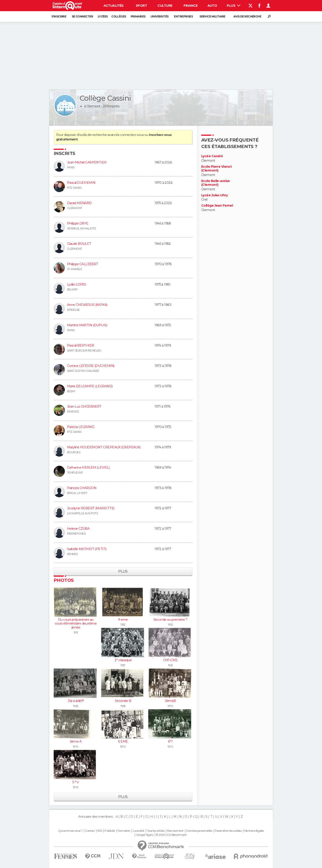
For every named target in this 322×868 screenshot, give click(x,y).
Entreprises (183, 16)
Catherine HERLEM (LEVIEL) (88, 468)
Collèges (119, 16)
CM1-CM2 (170, 660)
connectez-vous (132, 135)
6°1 (170, 741)
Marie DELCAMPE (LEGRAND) (90, 386)
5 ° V (76, 782)
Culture (165, 6)
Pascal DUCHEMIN (81, 183)
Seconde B (123, 701)
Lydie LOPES (77, 284)
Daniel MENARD (79, 203)
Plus (234, 6)
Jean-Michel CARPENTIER (87, 162)
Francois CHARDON (82, 488)
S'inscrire (59, 16)
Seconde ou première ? (170, 620)
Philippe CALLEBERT (83, 264)
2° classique (123, 660)
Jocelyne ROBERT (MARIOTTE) (91, 508)
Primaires (138, 16)
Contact (90, 831)
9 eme (123, 620)
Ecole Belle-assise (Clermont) (216, 183)
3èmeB (170, 701)
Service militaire (212, 16)
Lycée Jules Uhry (214, 195)
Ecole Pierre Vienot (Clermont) (216, 169)
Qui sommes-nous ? (70, 831)
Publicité (110, 831)
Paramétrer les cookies (228, 831)
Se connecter (82, 16)
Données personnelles (199, 831)
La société (139, 831)
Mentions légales (254, 831)
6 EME (123, 741)
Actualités (114, 6)
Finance (191, 6)
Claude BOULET (79, 244)
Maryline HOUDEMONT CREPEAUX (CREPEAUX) (104, 447)
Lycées (103, 16)
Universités (160, 16)
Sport (141, 6)
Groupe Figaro (145, 835)
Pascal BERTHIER (81, 345)
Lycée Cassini (212, 156)
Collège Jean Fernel (217, 206)
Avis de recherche (247, 16)
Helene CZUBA (78, 529)
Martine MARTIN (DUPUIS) (87, 325)
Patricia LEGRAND (81, 427)
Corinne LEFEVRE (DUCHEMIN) (91, 366)
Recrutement (175, 831)
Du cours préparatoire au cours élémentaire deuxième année (76, 623)
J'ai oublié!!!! (76, 701)
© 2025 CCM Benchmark (171, 835)
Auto (212, 6)
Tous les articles (156, 831)
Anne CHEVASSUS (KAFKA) (87, 305)
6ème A (76, 741)
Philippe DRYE (78, 223)
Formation (124, 831)
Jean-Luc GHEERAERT (84, 406)
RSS (100, 831)
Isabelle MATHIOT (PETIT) (87, 549)
